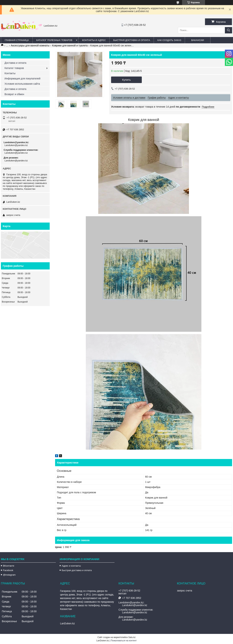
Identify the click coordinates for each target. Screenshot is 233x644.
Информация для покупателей (22, 79)
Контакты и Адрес (94, 40)
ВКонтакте (9, 566)
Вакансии (198, 40)
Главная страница (17, 40)
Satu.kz (132, 637)
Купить (126, 80)
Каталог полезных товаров (54, 40)
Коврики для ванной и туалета (70, 45)
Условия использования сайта (22, 84)
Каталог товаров (14, 68)
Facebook (8, 570)
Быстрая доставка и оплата (77, 570)
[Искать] (228, 30)
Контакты (10, 73)
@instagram (9, 575)
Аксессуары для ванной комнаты (30, 45)
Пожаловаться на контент (124, 641)
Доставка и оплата (15, 63)
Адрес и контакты (71, 566)
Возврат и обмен (14, 94)
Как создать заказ (169, 40)
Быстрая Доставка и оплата (132, 40)
